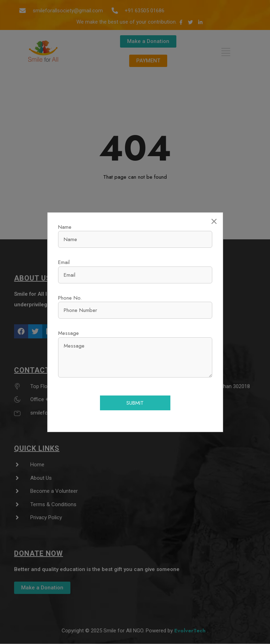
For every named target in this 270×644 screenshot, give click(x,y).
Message (68, 333)
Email (64, 262)
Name (65, 227)
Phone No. (70, 298)
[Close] (214, 221)
